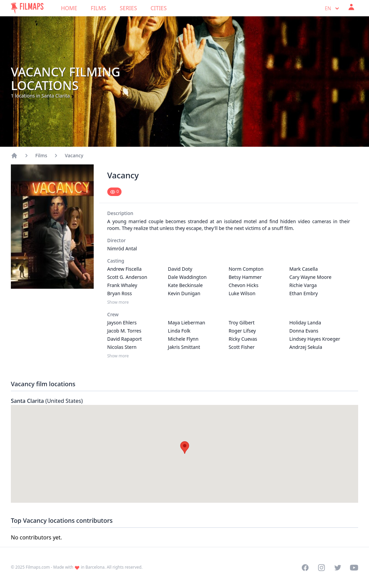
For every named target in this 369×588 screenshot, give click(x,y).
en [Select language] (333, 8)
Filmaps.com (38, 567)
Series (128, 8)
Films (98, 8)
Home (69, 8)
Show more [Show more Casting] (118, 302)
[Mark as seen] (114, 192)
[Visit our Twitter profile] (338, 568)
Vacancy (74, 155)
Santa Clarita (47, 401)
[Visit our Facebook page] (305, 568)
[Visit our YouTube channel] (354, 568)
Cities (159, 8)
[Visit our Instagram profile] (321, 568)
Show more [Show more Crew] (118, 356)
